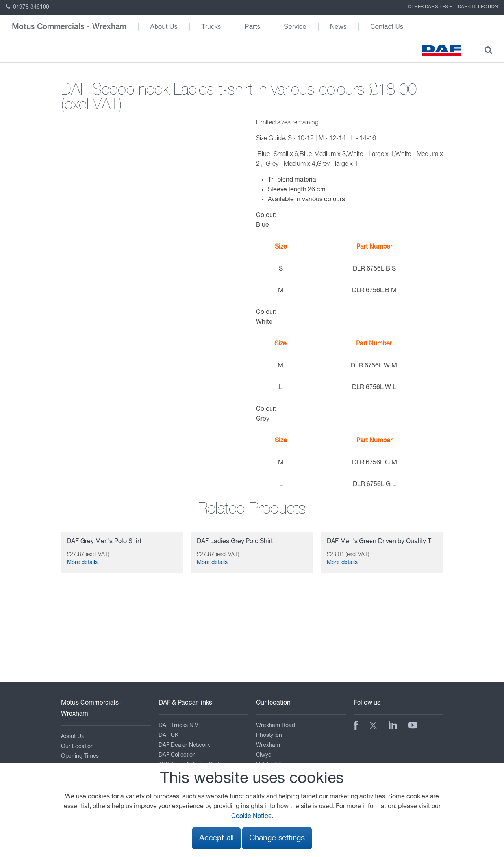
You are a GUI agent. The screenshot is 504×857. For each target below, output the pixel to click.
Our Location (77, 746)
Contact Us (387, 27)
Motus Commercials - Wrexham (69, 27)
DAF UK (169, 735)
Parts (252, 27)
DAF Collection (478, 7)
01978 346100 (28, 7)
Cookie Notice (251, 816)
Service (295, 27)
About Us (164, 27)
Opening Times (80, 756)
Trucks (211, 27)
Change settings (277, 838)
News (338, 27)
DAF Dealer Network (184, 745)
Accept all (216, 838)
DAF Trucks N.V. (179, 725)
